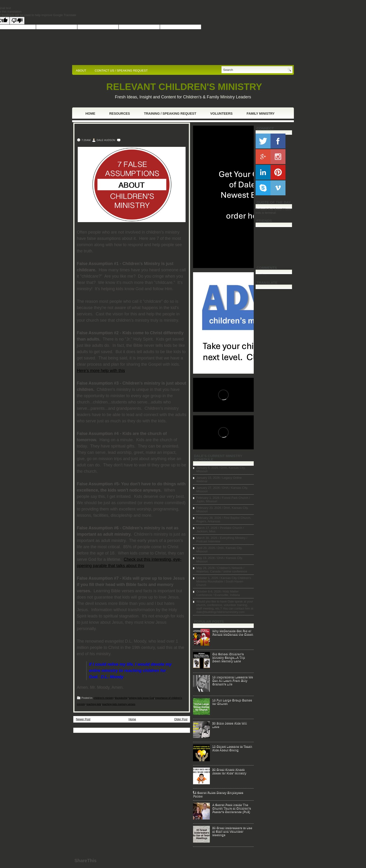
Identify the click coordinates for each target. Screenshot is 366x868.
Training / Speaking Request (170, 114)
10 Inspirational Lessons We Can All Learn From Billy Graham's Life (233, 680)
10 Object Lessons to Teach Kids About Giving (232, 748)
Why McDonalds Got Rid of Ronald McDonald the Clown (233, 632)
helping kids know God (141, 698)
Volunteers (222, 114)
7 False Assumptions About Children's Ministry (123, 131)
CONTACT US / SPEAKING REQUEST (121, 71)
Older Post (181, 719)
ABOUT (81, 71)
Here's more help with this (101, 371)
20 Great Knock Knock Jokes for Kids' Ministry (229, 771)
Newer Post (83, 719)
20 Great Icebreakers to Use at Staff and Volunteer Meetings (232, 831)
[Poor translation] (17, 21)
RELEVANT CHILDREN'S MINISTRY (184, 87)
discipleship (121, 698)
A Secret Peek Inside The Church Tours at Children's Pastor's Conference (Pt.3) (232, 808)
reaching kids (94, 704)
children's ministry (104, 698)
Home (90, 114)
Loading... (262, 275)
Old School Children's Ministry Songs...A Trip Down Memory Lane (229, 657)
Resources (120, 114)
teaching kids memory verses (119, 704)
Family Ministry (260, 114)
